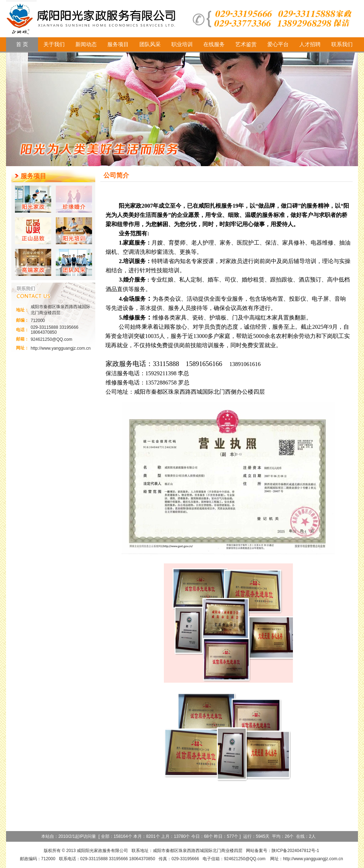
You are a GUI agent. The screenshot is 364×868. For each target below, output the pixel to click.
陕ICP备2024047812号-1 (295, 851)
